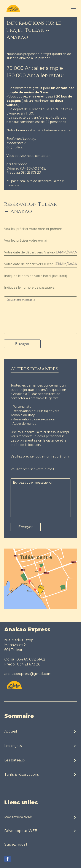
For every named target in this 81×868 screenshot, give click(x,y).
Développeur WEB (21, 831)
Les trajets (13, 746)
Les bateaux (15, 760)
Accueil (11, 731)
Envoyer (22, 344)
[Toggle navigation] (73, 9)
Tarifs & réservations (21, 774)
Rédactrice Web (18, 817)
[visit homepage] (13, 9)
